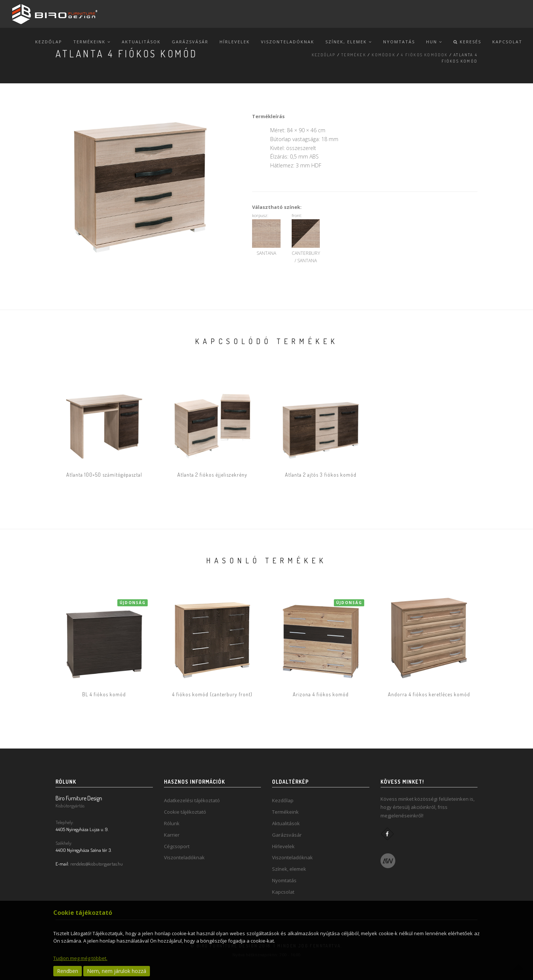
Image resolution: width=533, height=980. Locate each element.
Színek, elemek (349, 42)
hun (434, 42)
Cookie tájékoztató (185, 812)
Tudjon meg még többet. (80, 958)
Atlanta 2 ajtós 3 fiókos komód (321, 475)
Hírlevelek (235, 42)
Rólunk (172, 823)
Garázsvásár (190, 42)
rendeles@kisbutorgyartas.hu (97, 864)
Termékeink (92, 42)
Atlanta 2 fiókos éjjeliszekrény (212, 475)
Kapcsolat (507, 42)
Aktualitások (141, 42)
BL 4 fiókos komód (104, 694)
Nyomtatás (399, 42)
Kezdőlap (49, 42)
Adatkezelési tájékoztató (192, 800)
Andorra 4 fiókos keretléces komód (429, 694)
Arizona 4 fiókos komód (321, 694)
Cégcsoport (177, 846)
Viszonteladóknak (288, 42)
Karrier (172, 835)
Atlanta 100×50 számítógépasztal (104, 475)
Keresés (467, 42)
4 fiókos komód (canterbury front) (212, 694)
